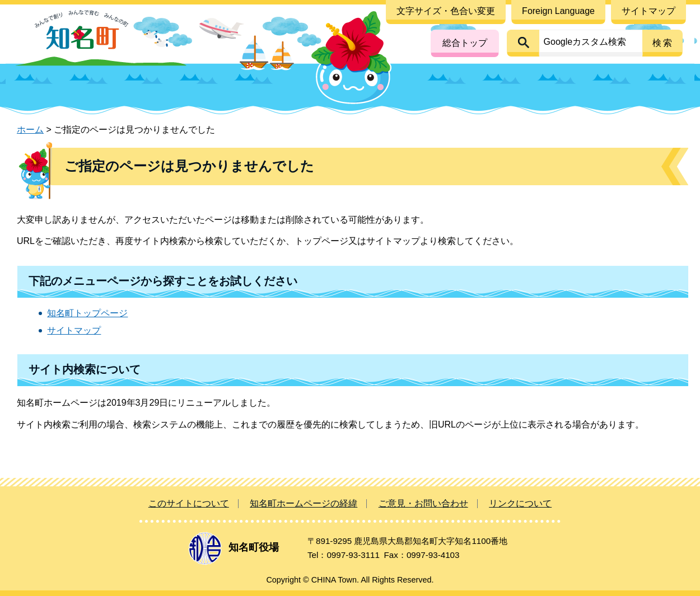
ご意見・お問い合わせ (423, 503)
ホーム (30, 130)
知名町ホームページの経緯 (304, 503)
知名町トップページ (87, 313)
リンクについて (520, 503)
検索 (663, 43)
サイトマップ (74, 330)
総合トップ (465, 43)
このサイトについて (189, 503)
